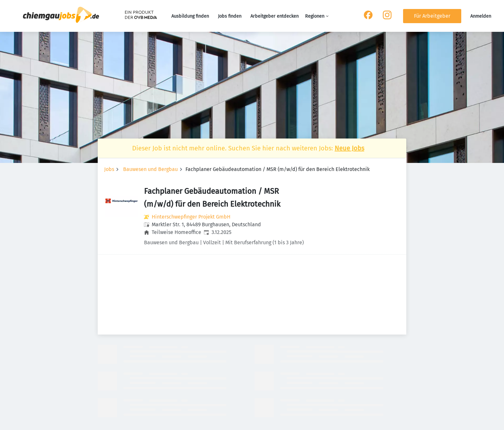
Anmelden (481, 16)
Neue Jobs (349, 148)
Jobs (109, 169)
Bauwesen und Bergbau (150, 169)
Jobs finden (230, 16)
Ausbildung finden (190, 16)
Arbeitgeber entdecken (274, 16)
